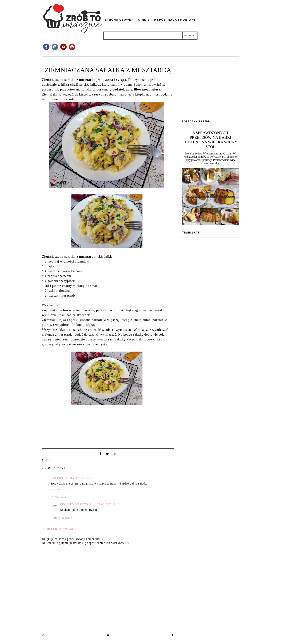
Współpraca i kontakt (175, 20)
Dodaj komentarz (59, 529)
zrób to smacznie (76, 504)
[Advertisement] (211, 90)
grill (48, 460)
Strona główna (119, 20)
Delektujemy (63, 478)
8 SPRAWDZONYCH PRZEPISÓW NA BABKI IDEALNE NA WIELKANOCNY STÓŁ (210, 140)
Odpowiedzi (63, 497)
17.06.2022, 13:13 (88, 478)
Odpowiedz (59, 489)
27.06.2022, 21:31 (109, 504)
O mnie (144, 20)
